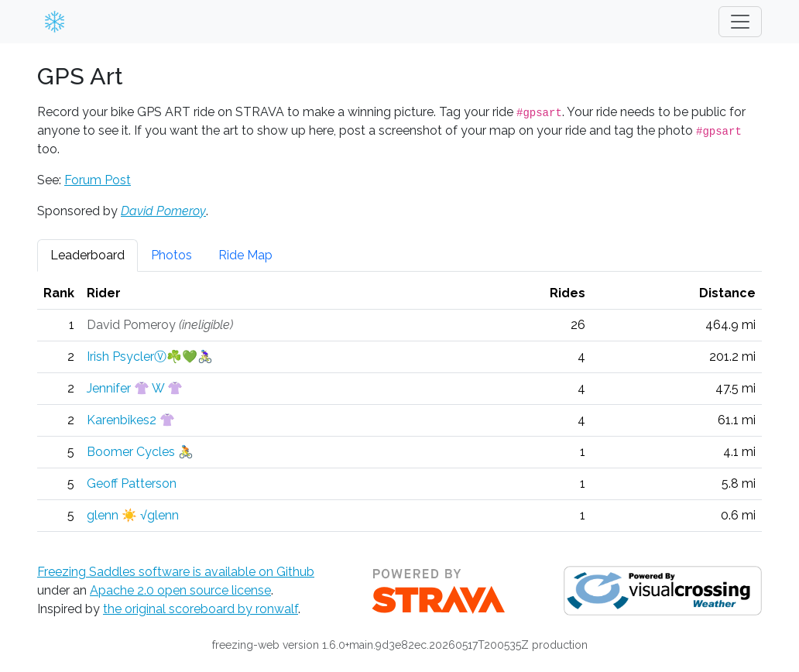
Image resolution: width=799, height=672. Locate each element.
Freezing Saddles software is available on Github (176, 572)
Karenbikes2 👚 (131, 420)
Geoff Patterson (132, 483)
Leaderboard (87, 255)
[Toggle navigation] (740, 22)
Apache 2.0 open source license (180, 590)
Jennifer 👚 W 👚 (135, 388)
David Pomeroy (163, 211)
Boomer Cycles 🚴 (140, 452)
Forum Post (98, 180)
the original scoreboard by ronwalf (201, 609)
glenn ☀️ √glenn (133, 515)
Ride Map (245, 255)
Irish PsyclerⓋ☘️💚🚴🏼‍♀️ (150, 357)
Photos (171, 255)
